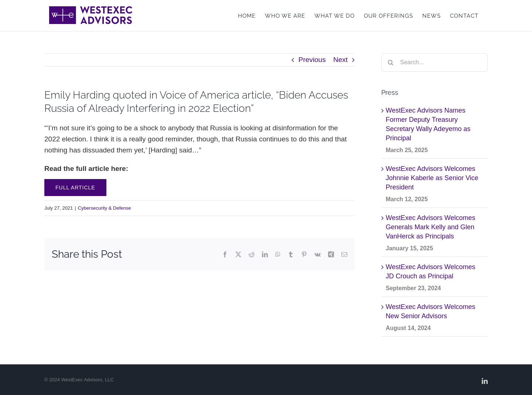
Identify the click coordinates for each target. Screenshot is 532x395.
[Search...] (434, 62)
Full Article (75, 188)
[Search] (391, 62)
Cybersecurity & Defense (105, 208)
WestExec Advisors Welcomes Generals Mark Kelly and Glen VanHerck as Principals (430, 227)
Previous (312, 60)
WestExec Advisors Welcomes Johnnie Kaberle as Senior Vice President (432, 178)
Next (340, 60)
